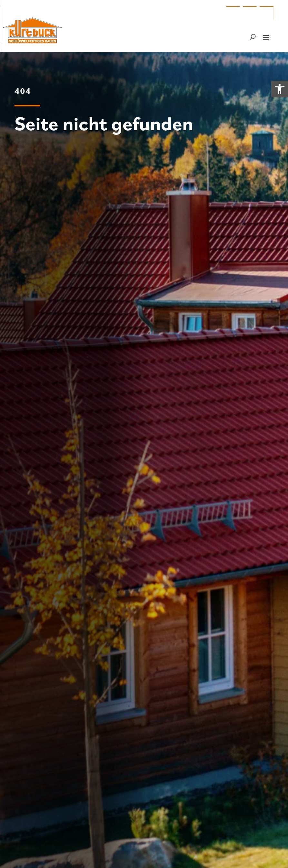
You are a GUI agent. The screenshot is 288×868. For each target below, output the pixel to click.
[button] (233, 13)
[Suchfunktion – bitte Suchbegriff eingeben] (253, 37)
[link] (280, 89)
